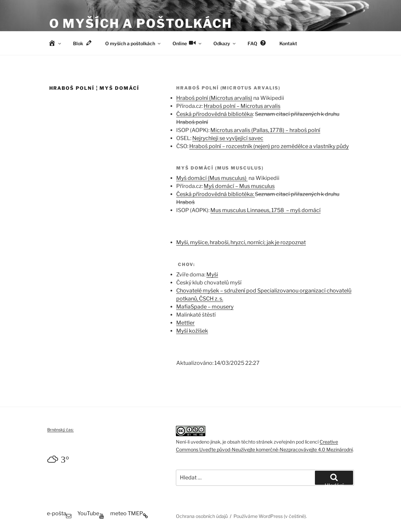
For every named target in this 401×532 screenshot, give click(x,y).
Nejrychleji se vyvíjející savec (228, 138)
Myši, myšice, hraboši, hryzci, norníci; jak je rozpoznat (241, 242)
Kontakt (288, 43)
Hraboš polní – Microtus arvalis (242, 106)
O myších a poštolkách (141, 23)
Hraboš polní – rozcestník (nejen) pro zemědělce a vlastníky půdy (269, 146)
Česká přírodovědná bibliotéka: (216, 194)
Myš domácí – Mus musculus (239, 186)
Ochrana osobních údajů (202, 516)
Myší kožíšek (192, 331)
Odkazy (225, 43)
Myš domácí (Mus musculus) (212, 178)
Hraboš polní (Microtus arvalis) (214, 98)
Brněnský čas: (60, 430)
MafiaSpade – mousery (205, 307)
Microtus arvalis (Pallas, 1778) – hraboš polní (265, 130)
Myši (212, 275)
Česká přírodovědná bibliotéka (215, 114)
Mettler (185, 323)
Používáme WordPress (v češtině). (270, 516)
